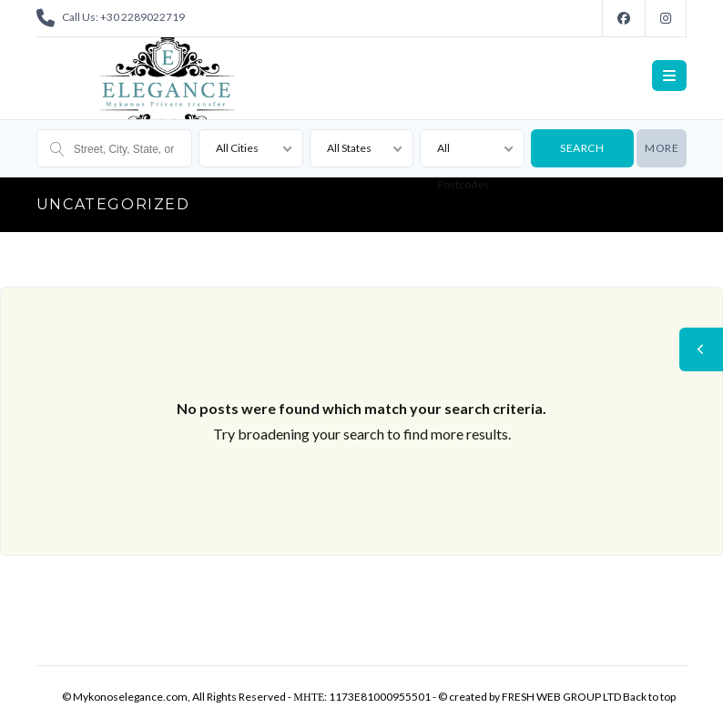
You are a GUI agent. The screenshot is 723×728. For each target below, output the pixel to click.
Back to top (649, 697)
